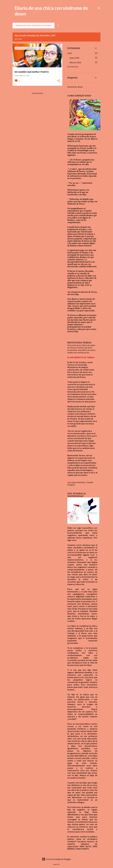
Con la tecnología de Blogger (57, 859)
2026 (70, 53)
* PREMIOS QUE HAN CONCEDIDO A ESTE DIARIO (33, 25)
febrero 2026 (75, 63)
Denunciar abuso (75, 87)
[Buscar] (99, 8)
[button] (59, 81)
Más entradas (37, 93)
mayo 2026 (74, 58)
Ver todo (18, 39)
